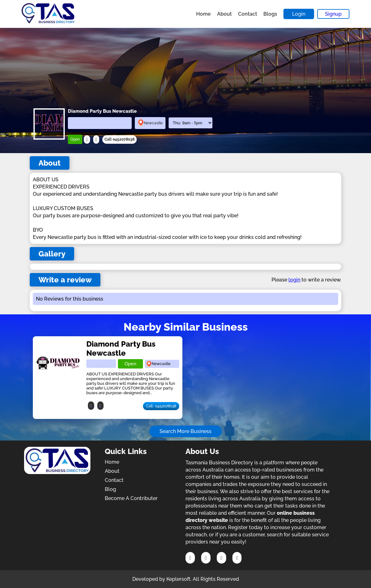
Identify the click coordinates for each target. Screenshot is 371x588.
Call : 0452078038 (161, 406)
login (294, 280)
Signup (333, 14)
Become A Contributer (131, 498)
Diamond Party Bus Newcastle (121, 348)
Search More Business (185, 431)
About (224, 14)
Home (203, 14)
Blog (110, 489)
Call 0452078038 (119, 139)
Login (299, 14)
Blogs (270, 14)
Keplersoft (178, 579)
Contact (248, 14)
